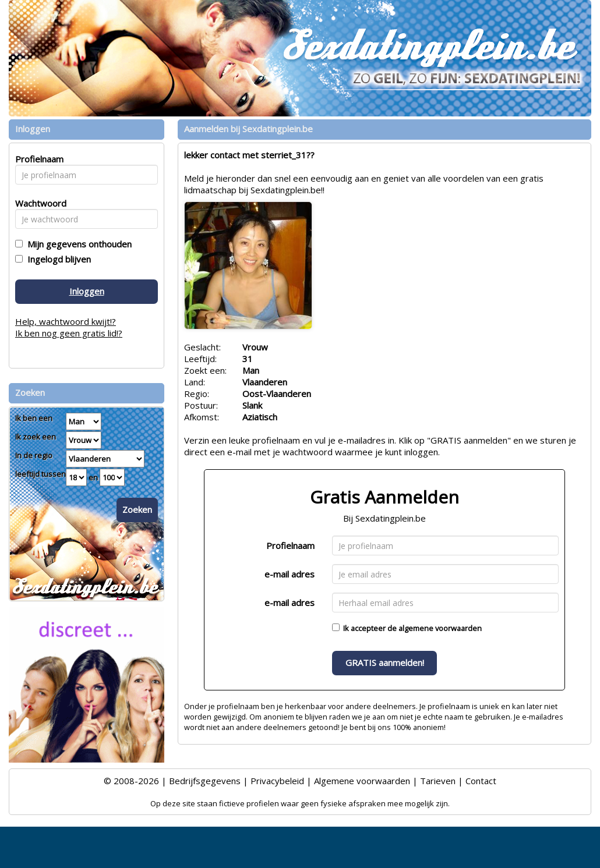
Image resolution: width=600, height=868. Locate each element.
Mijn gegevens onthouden (77, 244)
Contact (481, 781)
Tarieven (438, 781)
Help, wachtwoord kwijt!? (66, 321)
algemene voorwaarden (440, 628)
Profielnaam (290, 545)
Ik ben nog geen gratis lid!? (69, 333)
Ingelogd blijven (57, 259)
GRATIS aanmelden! (385, 662)
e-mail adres (290, 574)
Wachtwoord (38, 203)
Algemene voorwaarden (362, 781)
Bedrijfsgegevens (205, 781)
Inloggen (87, 291)
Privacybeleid (277, 781)
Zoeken (137, 509)
